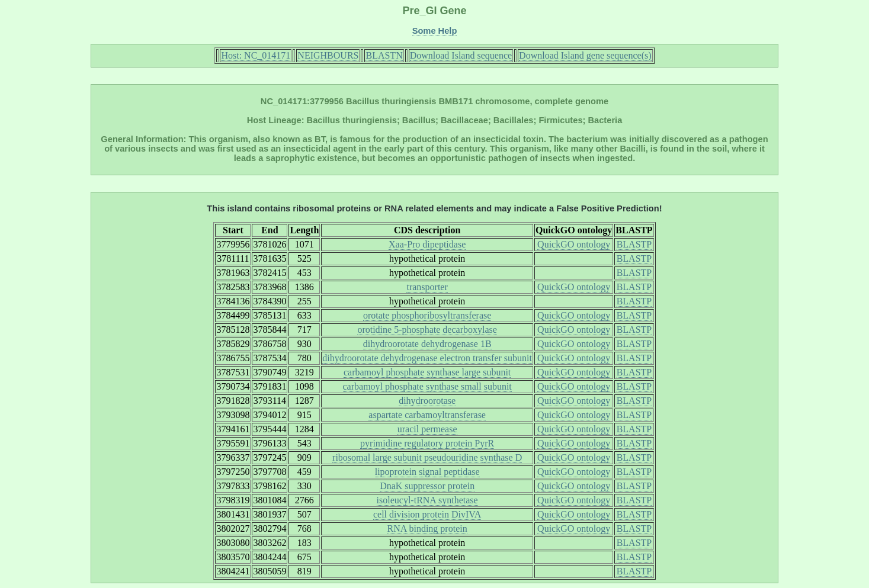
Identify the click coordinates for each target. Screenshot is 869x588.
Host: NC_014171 (256, 55)
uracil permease (427, 429)
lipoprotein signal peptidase (427, 472)
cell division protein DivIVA (427, 514)
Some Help (435, 31)
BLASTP (634, 244)
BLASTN (384, 55)
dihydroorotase (427, 401)
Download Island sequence (461, 55)
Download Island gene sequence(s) (585, 55)
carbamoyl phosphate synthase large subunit (427, 372)
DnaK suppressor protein (427, 486)
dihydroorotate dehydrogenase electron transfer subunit (427, 358)
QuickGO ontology (574, 244)
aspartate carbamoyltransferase (427, 415)
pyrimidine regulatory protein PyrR (427, 443)
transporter (427, 287)
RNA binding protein (427, 528)
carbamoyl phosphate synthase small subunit (427, 386)
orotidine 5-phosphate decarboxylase (427, 330)
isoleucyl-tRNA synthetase (427, 500)
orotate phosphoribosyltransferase (427, 315)
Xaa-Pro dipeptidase (427, 244)
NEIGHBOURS (328, 55)
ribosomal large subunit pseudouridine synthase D (427, 457)
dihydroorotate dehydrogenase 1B (427, 344)
